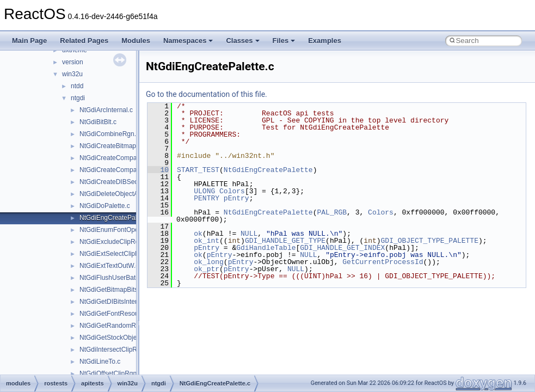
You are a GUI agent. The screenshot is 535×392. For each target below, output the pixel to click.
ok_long (209, 262)
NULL (249, 234)
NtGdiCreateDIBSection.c (116, 182)
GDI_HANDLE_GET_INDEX (342, 248)
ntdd (77, 86)
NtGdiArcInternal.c (106, 110)
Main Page (29, 41)
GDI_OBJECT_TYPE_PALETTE (429, 241)
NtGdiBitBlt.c (98, 122)
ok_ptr (207, 269)
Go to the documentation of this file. (207, 94)
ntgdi (78, 98)
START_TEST (198, 170)
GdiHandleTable (266, 248)
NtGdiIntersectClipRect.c (115, 350)
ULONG (204, 191)
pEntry (236, 198)
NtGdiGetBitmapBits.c (111, 290)
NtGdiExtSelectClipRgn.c (116, 254)
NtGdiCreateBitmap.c (110, 146)
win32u (72, 74)
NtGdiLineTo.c (100, 362)
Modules (136, 41)
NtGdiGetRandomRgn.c (114, 326)
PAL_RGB (332, 212)
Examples (325, 41)
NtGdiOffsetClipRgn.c (111, 373)
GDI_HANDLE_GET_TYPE (285, 241)
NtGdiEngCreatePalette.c (116, 218)
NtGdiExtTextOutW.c (109, 266)
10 (158, 170)
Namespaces (188, 41)
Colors (232, 191)
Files (284, 41)
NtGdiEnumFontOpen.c (113, 230)
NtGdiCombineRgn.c (109, 134)
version (73, 62)
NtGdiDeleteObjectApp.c (115, 194)
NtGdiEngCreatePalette (268, 170)
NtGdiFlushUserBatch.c (113, 278)
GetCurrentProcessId (383, 262)
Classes (242, 41)
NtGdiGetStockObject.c (113, 338)
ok (198, 234)
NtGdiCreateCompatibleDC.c (121, 170)
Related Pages (84, 41)
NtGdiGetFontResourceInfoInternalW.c (135, 314)
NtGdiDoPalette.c (105, 206)
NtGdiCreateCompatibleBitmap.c (127, 158)
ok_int (207, 241)
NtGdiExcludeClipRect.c (114, 242)
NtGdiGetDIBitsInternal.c (115, 302)
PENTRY (207, 198)
